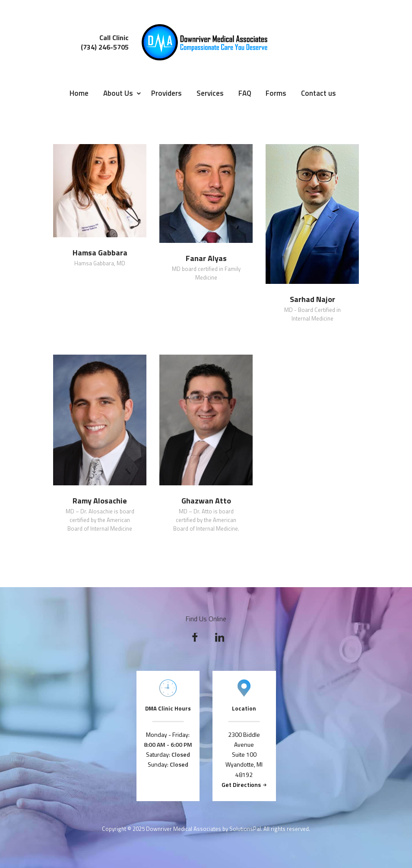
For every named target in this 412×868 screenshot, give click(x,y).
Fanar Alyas (206, 258)
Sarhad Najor (312, 299)
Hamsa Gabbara (100, 253)
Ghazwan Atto (206, 501)
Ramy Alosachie (100, 501)
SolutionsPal (245, 829)
